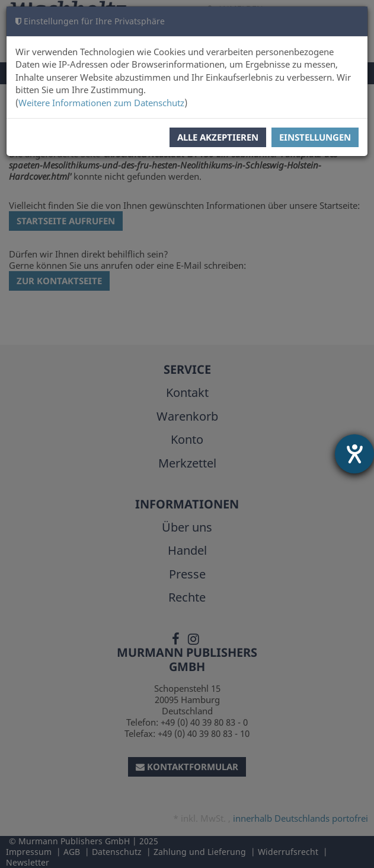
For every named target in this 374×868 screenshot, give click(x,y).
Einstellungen (315, 137)
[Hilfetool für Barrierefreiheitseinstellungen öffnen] (354, 454)
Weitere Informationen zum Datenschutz (101, 103)
